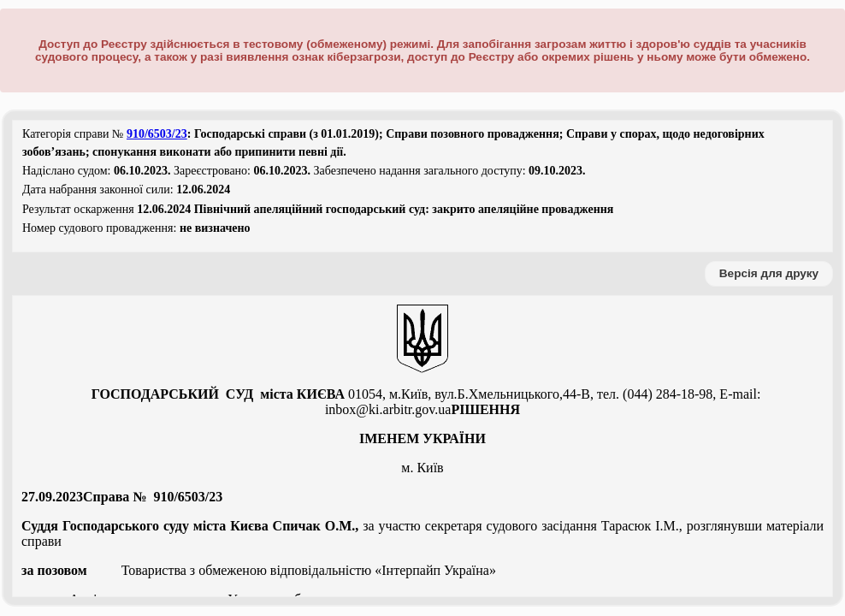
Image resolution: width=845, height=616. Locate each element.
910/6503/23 (157, 134)
